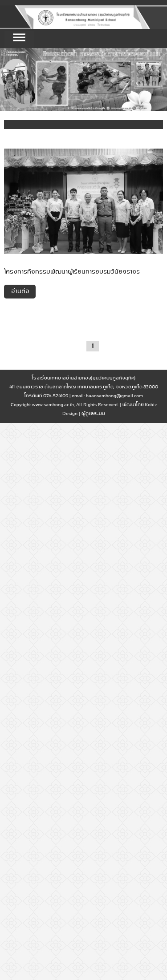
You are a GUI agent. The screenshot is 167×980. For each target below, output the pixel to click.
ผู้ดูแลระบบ (93, 414)
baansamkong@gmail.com (114, 396)
